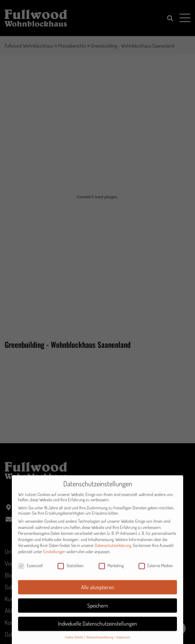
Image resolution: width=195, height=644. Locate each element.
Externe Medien (156, 570)
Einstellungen (54, 557)
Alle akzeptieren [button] (98, 592)
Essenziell (30, 570)
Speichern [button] (98, 610)
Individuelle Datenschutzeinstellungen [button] (97, 628)
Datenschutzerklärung (113, 550)
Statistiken (71, 570)
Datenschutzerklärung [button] (100, 642)
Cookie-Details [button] (74, 642)
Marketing (111, 570)
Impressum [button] (123, 642)
